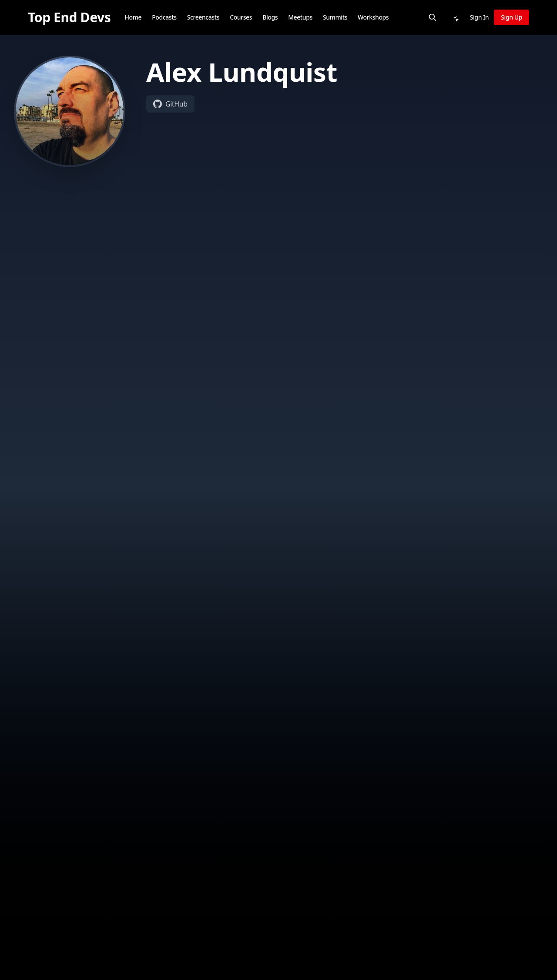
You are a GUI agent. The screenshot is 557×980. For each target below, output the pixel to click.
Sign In (480, 17)
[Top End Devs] (69, 17)
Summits (335, 17)
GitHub (170, 104)
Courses (241, 17)
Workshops (373, 17)
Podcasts (164, 17)
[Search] (433, 17)
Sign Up (512, 17)
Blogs (270, 17)
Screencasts (203, 17)
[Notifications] (455, 17)
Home (133, 17)
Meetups (300, 17)
